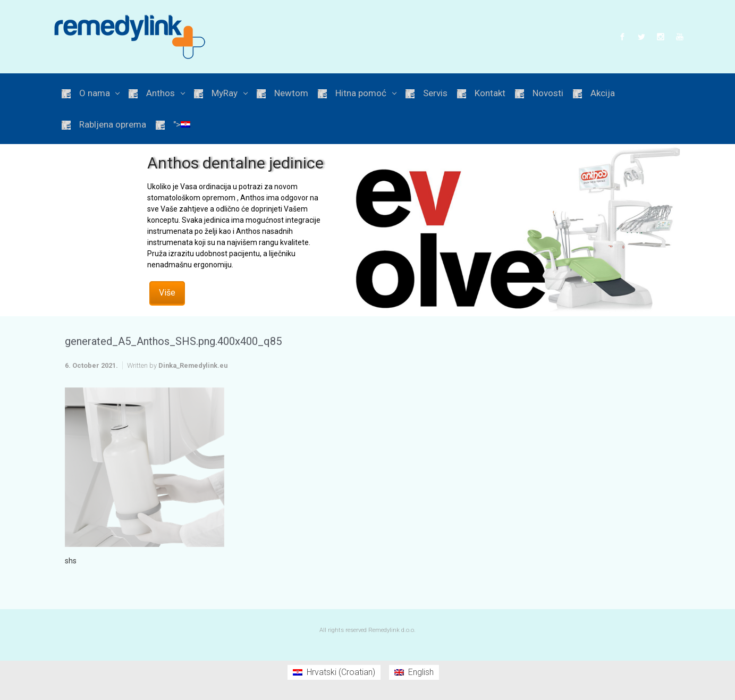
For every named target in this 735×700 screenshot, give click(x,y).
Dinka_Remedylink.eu (193, 365)
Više (167, 293)
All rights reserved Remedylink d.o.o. (367, 630)
